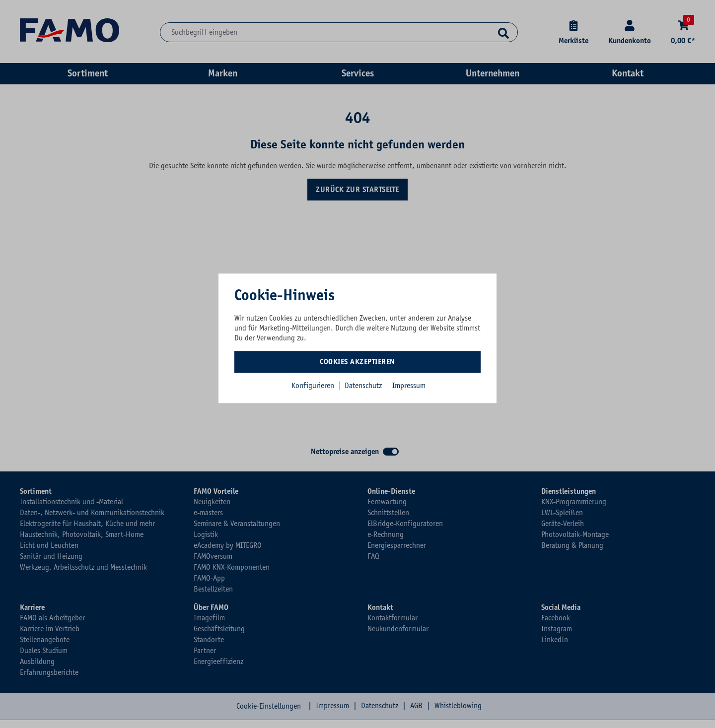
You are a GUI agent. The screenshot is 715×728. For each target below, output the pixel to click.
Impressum (409, 386)
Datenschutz (364, 386)
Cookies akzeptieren (357, 362)
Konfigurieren (313, 386)
